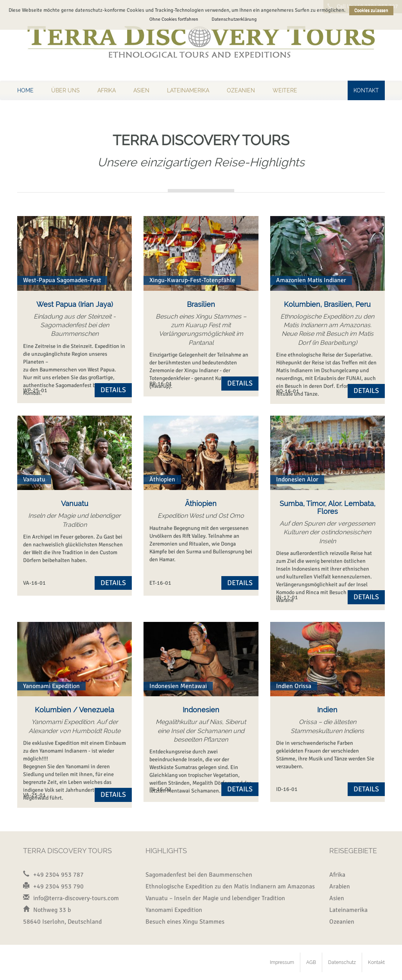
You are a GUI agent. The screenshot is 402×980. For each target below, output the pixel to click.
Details (113, 390)
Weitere (285, 90)
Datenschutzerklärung (234, 19)
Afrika (107, 90)
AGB (311, 962)
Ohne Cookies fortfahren (174, 19)
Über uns (66, 90)
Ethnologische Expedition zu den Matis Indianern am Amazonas (230, 886)
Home (25, 90)
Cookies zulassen (371, 10)
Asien (141, 90)
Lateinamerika (188, 90)
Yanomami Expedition (174, 910)
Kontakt (366, 90)
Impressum (282, 962)
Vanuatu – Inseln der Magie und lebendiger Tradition (215, 898)
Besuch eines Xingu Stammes (185, 922)
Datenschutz (342, 962)
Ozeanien (241, 90)
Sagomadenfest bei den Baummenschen (199, 875)
